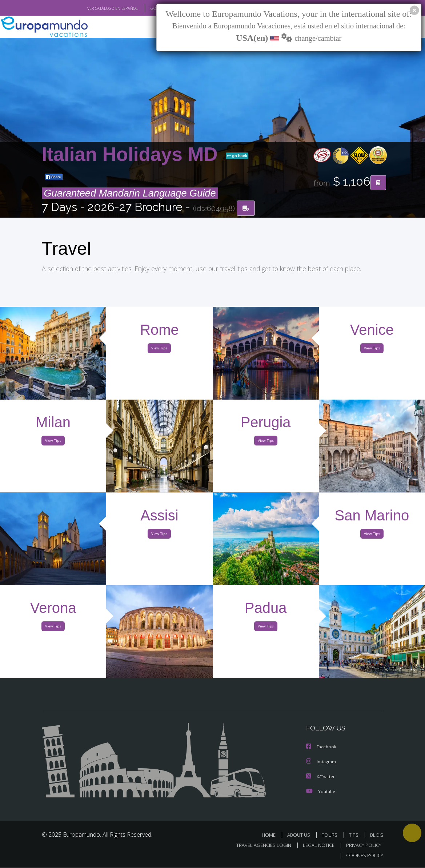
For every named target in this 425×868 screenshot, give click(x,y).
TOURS (331, 835)
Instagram (322, 762)
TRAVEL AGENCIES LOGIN (258, 845)
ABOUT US (301, 835)
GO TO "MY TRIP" (153, 8)
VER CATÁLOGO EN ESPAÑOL (95, 8)
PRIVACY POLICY (362, 845)
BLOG (377, 835)
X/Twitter (321, 777)
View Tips (160, 350)
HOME (272, 835)
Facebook (322, 748)
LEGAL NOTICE (315, 845)
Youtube (321, 791)
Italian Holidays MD (133, 154)
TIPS (355, 835)
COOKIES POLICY (363, 855)
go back (237, 156)
